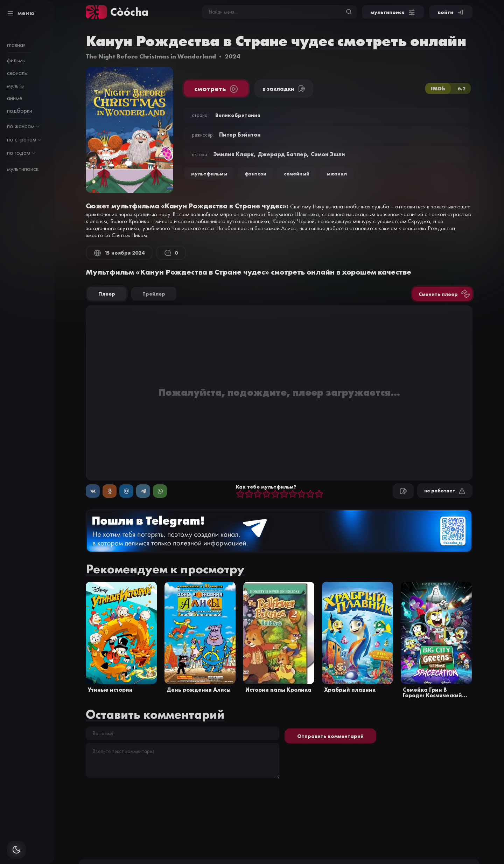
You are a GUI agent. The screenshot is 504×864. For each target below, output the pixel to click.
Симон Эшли (328, 154)
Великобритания (238, 115)
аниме (15, 98)
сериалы (17, 73)
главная (16, 45)
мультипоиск (23, 169)
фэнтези (255, 174)
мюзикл (337, 174)
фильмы (16, 60)
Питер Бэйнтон (240, 134)
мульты (16, 85)
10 (319, 494)
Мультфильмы (209, 174)
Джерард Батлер (282, 154)
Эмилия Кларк (234, 154)
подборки (20, 111)
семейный (297, 174)
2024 (232, 56)
